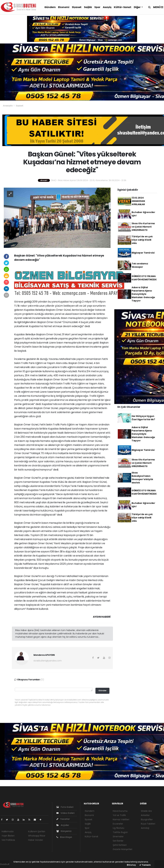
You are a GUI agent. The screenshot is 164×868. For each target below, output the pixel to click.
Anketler (145, 815)
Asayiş (107, 7)
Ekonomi (64, 7)
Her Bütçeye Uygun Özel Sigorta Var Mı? (143, 418)
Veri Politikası (8, 840)
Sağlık (88, 7)
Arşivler (63, 825)
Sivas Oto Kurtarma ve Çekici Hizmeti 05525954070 (143, 227)
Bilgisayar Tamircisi (143, 253)
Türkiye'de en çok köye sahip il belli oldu (142, 240)
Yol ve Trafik (119, 815)
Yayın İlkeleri (8, 836)
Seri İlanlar (118, 841)
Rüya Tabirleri (148, 824)
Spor (97, 7)
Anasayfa (8, 106)
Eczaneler (118, 824)
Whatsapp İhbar (37, 836)
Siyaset (77, 7)
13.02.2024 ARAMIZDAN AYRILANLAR (138, 201)
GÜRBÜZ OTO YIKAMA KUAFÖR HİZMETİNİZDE (144, 278)
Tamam (145, 865)
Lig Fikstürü (118, 828)
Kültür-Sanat (122, 7)
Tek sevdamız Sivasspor (140, 265)
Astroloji (145, 828)
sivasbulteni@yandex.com (48, 661)
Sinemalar (118, 836)
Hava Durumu (120, 811)
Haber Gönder (36, 840)
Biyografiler (147, 819)
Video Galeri (65, 813)
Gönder (103, 691)
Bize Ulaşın (64, 837)
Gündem (50, 7)
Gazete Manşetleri (122, 849)
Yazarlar (63, 819)
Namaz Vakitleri (121, 819)
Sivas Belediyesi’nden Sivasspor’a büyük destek (142, 478)
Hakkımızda (8, 831)
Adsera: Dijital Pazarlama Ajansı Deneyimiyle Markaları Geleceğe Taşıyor (143, 294)
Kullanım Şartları (37, 831)
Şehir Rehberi (120, 845)
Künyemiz (64, 831)
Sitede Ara (146, 811)
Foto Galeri (65, 807)
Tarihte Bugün (120, 832)
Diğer (137, 7)
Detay (131, 865)
